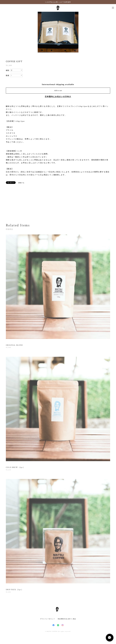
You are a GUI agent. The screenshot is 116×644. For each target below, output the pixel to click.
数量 (8, 76)
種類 (8, 70)
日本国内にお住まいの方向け (58, 97)
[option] (58, 32)
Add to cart (58, 91)
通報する (21, 183)
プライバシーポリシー (48, 619)
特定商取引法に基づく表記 (67, 619)
